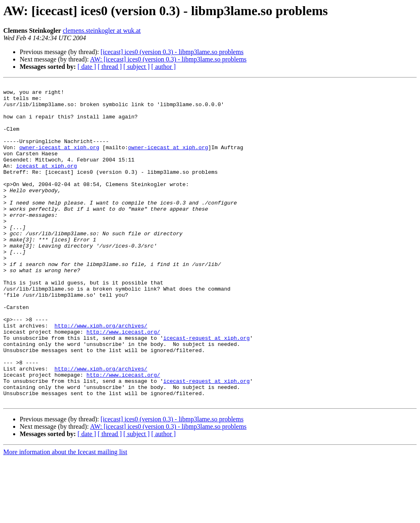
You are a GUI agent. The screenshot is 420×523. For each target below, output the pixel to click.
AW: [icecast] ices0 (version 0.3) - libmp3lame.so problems (169, 59)
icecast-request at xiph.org (207, 389)
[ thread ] (110, 67)
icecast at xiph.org (46, 183)
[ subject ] (137, 67)
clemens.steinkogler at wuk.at (102, 31)
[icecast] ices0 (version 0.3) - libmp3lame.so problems (172, 52)
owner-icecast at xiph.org (59, 161)
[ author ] (164, 67)
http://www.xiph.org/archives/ (101, 375)
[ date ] (87, 67)
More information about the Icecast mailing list (65, 516)
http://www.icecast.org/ (123, 382)
